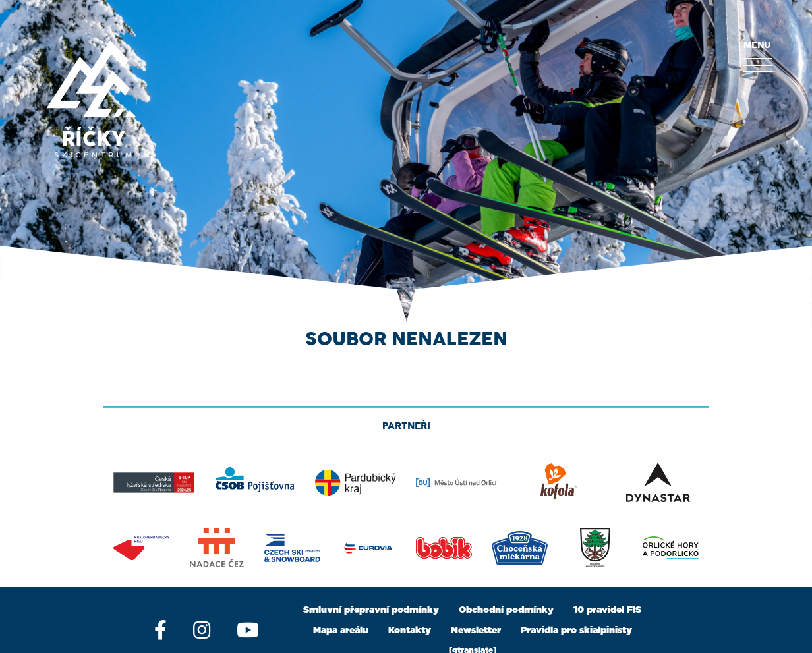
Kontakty (410, 631)
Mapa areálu (341, 631)
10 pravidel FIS (607, 610)
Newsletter (476, 631)
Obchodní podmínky (506, 610)
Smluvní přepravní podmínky (371, 610)
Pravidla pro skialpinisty (576, 631)
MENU (758, 57)
